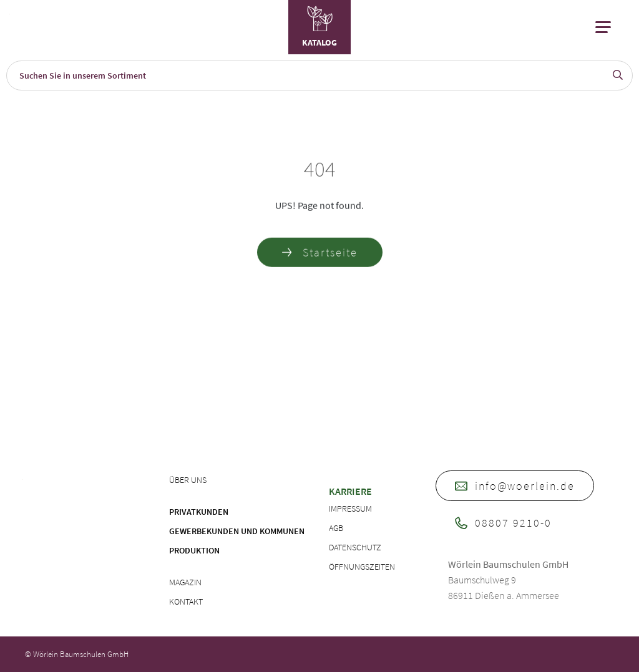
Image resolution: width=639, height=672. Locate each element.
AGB (336, 528)
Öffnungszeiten (362, 567)
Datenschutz (355, 547)
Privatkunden (199, 512)
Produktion (194, 550)
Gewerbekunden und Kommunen (237, 531)
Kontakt (186, 601)
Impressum (350, 509)
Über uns (188, 480)
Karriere (350, 491)
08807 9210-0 (503, 523)
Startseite (320, 254)
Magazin (185, 582)
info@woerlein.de (515, 486)
